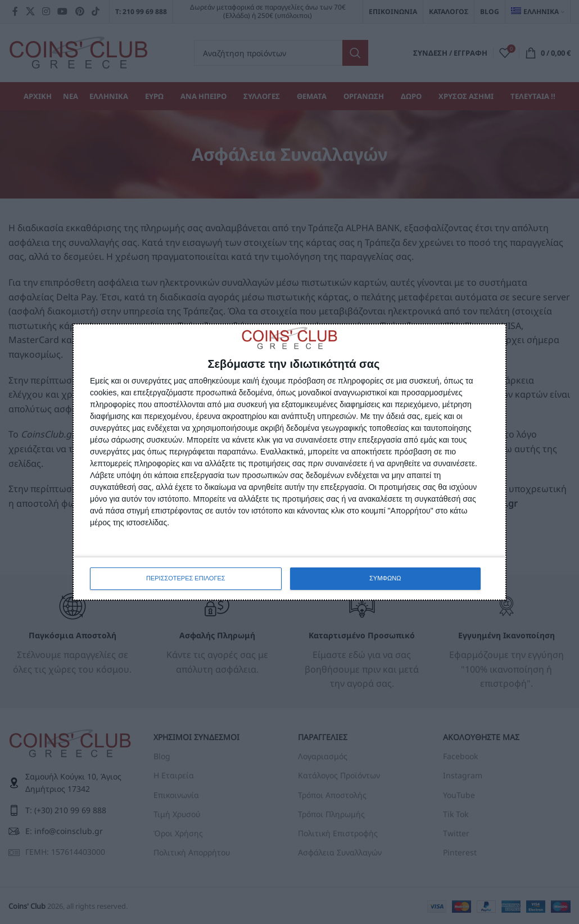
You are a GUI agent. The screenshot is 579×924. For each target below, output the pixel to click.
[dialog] (289, 462)
